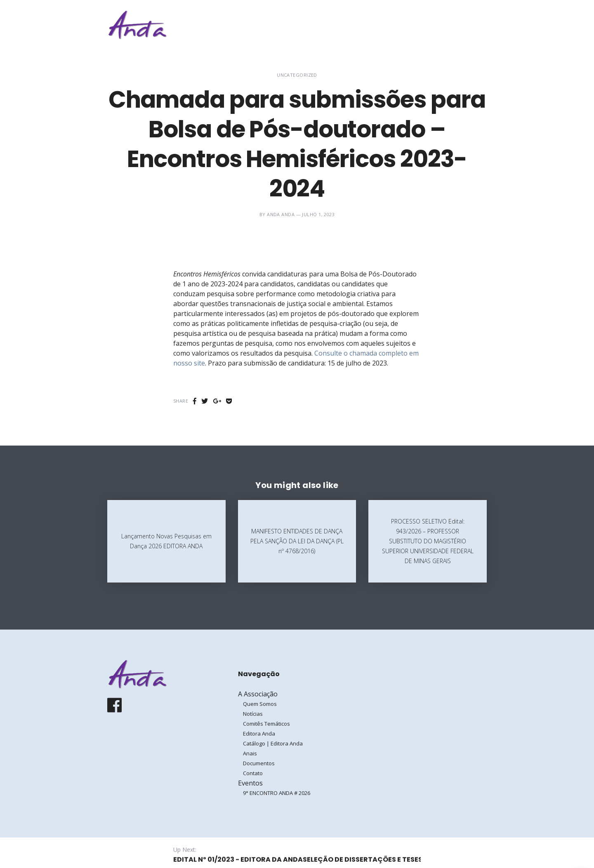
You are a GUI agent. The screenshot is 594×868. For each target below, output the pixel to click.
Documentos (259, 763)
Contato (253, 773)
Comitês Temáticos (266, 724)
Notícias (253, 714)
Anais (250, 753)
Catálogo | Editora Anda (273, 743)
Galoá (172, 852)
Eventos (404, 25)
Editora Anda (259, 734)
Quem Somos (260, 704)
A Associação (352, 25)
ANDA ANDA (281, 214)
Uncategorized (297, 75)
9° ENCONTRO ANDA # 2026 (277, 793)
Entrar (461, 25)
